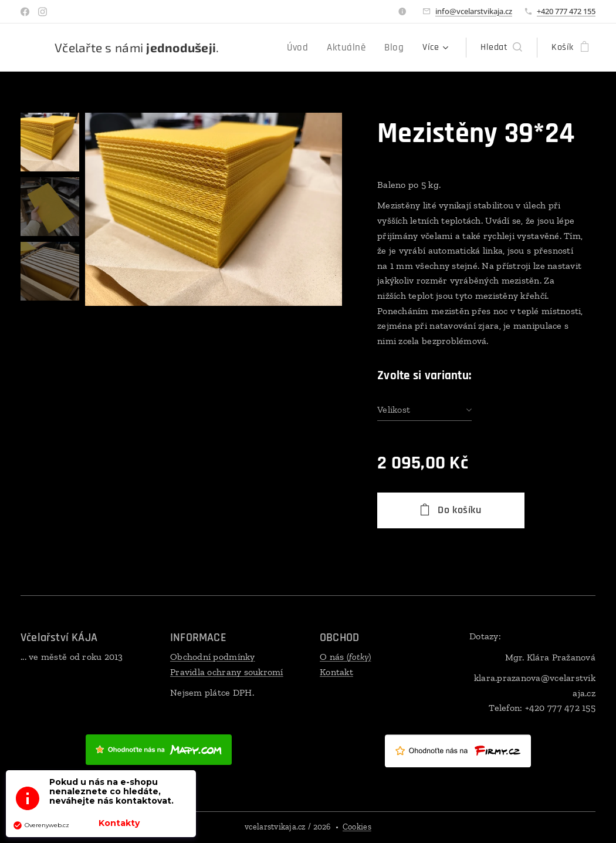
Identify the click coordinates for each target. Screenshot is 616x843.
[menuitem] (257, 48)
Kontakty (119, 823)
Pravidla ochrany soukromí (227, 672)
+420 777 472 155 (566, 11)
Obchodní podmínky (213, 657)
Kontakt (336, 672)
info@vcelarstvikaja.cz (474, 11)
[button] (501, 48)
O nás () (346, 657)
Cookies (357, 827)
